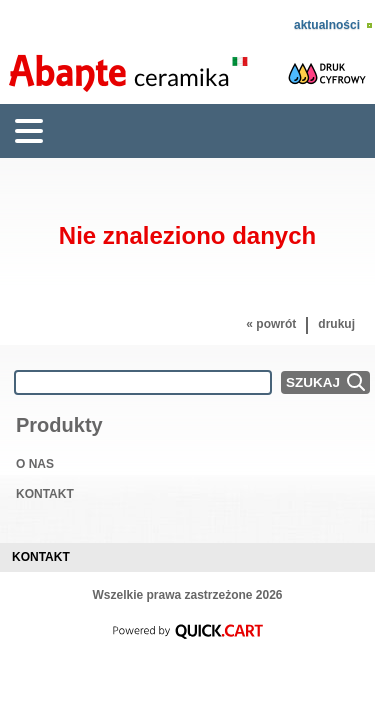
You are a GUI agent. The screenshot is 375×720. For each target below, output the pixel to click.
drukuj (336, 324)
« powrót (271, 324)
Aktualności (327, 25)
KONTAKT (45, 494)
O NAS (35, 464)
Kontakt (41, 557)
